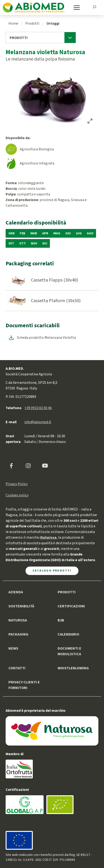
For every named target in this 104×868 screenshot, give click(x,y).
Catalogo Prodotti (52, 571)
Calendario (68, 634)
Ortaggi (53, 23)
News (13, 648)
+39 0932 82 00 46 (38, 408)
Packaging (18, 634)
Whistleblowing (73, 668)
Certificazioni (71, 606)
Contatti (17, 668)
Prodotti (32, 23)
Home (13, 23)
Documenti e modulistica (69, 651)
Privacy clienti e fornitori (24, 685)
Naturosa (18, 620)
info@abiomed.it (38, 422)
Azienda (16, 592)
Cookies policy (17, 495)
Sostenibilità (21, 606)
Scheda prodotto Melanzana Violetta (46, 338)
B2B (61, 620)
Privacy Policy (17, 484)
